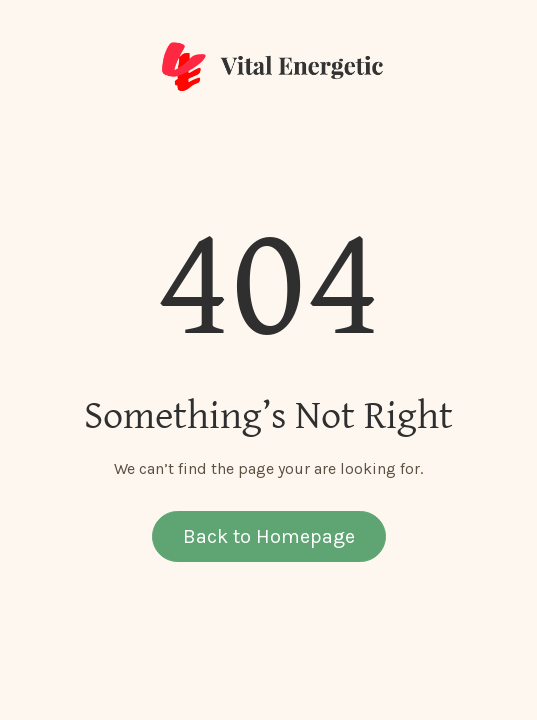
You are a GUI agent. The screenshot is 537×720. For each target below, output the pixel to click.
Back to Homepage (269, 536)
